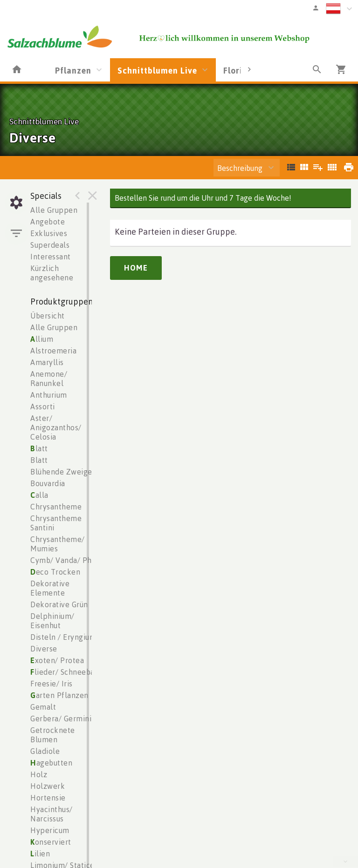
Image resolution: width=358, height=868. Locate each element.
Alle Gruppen (54, 210)
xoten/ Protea (57, 660)
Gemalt (43, 707)
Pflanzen (73, 70)
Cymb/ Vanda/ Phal (64, 560)
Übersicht (48, 316)
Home (136, 268)
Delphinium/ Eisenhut (52, 621)
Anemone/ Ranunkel (49, 379)
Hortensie (48, 798)
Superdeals (50, 245)
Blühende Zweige (61, 472)
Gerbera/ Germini (61, 719)
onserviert (51, 842)
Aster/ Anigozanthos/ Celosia (56, 427)
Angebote (48, 222)
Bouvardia (48, 483)
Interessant (51, 257)
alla (39, 495)
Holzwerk (48, 786)
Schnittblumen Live (157, 70)
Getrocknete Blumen (53, 735)
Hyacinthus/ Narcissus (52, 814)
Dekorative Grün (59, 604)
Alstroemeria (53, 351)
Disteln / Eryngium (63, 637)
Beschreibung (240, 168)
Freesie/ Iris (52, 684)
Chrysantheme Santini (56, 523)
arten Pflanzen (59, 695)
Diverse (44, 649)
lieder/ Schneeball (65, 672)
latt (39, 448)
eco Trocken (55, 572)
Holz (39, 774)
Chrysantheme (56, 507)
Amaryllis (47, 362)
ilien (40, 854)
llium (42, 339)
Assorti (43, 407)
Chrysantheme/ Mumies (58, 544)
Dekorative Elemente (50, 588)
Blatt (39, 460)
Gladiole (45, 751)
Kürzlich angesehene (52, 273)
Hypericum (50, 830)
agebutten (51, 763)
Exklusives (49, 233)
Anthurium (49, 395)
